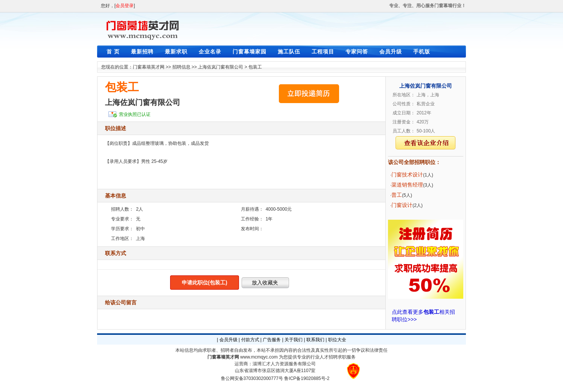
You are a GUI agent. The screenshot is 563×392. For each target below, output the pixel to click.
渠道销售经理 (407, 185)
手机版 (422, 52)
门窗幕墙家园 (250, 52)
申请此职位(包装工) (205, 283)
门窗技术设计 (407, 175)
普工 (397, 195)
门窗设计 (402, 205)
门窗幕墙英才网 (149, 67)
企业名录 (210, 52)
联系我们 (315, 340)
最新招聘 (142, 52)
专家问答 (357, 52)
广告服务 (272, 340)
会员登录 (125, 6)
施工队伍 (289, 52)
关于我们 (294, 340)
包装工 (255, 67)
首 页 (113, 52)
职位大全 (337, 340)
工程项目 (323, 52)
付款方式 (250, 340)
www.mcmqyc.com (259, 357)
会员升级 (391, 52)
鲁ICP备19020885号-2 (307, 378)
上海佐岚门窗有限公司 (221, 67)
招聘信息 (181, 67)
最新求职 (176, 52)
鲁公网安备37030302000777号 (252, 378)
